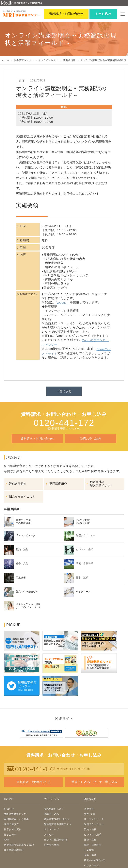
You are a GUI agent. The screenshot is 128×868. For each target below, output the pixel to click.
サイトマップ (52, 829)
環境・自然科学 (93, 845)
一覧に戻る (64, 391)
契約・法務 (90, 829)
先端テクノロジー (94, 824)
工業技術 (89, 850)
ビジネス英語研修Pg (56, 840)
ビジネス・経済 (93, 835)
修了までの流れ (13, 829)
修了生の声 (10, 835)
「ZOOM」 (62, 302)
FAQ (7, 840)
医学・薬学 (90, 855)
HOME (9, 799)
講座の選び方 (11, 824)
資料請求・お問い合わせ (37, 438)
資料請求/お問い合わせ (57, 819)
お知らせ (9, 809)
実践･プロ (90, 814)
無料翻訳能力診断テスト (58, 824)
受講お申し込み (91, 438)
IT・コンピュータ (94, 819)
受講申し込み (52, 814)
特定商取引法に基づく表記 (19, 845)
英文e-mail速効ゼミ (95, 860)
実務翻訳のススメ (54, 809)
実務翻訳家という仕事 (16, 819)
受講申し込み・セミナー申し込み (94, 782)
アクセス (49, 835)
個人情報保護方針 (14, 850)
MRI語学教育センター (16, 814)
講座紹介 (90, 799)
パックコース (91, 865)
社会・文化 (90, 840)
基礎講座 (89, 809)
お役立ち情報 (52, 845)
